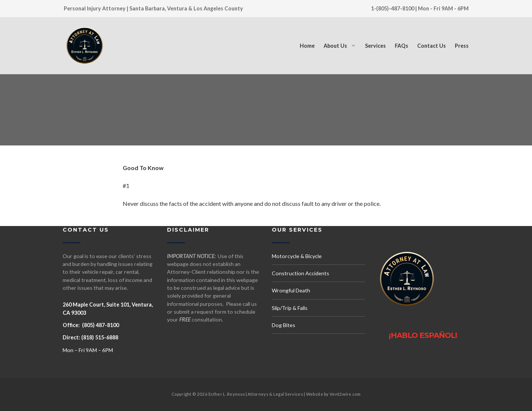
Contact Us (432, 46)
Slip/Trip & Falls (290, 308)
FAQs (402, 46)
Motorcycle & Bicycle (297, 256)
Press (462, 46)
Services (375, 46)
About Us (335, 46)
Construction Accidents (300, 273)
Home (307, 46)
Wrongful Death (291, 290)
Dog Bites (284, 325)
